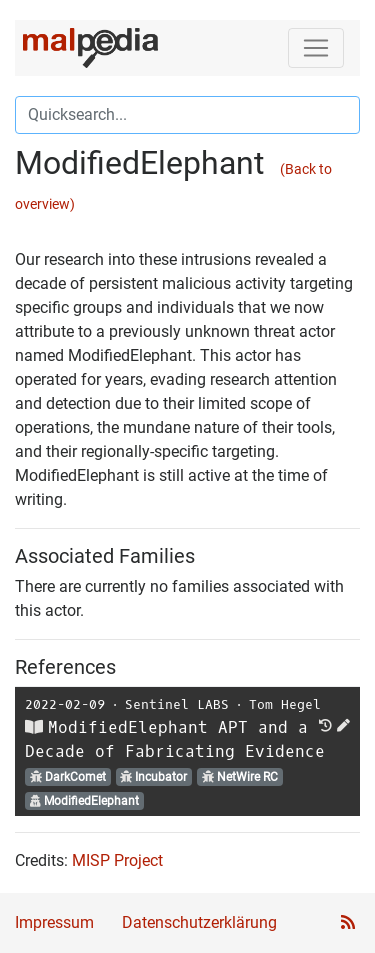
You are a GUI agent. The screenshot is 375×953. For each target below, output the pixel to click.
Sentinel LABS (177, 704)
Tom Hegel (285, 704)
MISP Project (117, 860)
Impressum (54, 922)
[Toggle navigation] (316, 48)
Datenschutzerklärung (199, 922)
